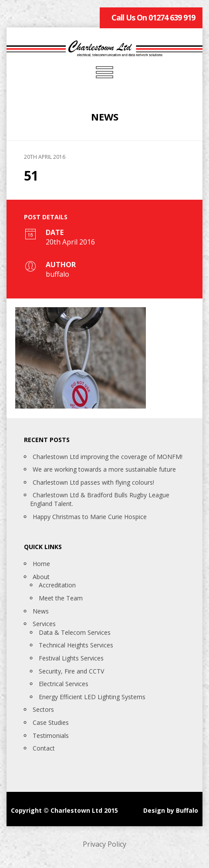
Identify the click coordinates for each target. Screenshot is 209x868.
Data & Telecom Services (75, 632)
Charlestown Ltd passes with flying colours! (93, 482)
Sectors (43, 709)
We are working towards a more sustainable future (104, 469)
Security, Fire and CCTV (71, 671)
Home (41, 564)
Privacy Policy (104, 844)
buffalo (57, 274)
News (41, 611)
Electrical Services (64, 684)
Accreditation (57, 585)
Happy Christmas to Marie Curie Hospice (90, 517)
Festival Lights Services (71, 658)
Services (44, 624)
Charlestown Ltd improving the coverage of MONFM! (108, 457)
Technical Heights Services (76, 645)
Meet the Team (61, 598)
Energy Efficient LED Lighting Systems (92, 697)
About (41, 577)
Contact (44, 748)
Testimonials (51, 736)
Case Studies (51, 722)
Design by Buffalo (171, 810)
